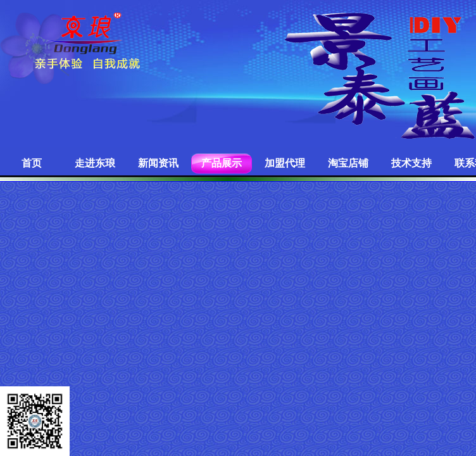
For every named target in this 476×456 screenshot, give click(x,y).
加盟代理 (285, 163)
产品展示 (222, 163)
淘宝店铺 (348, 163)
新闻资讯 (158, 163)
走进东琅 (95, 163)
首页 (32, 163)
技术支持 (411, 163)
